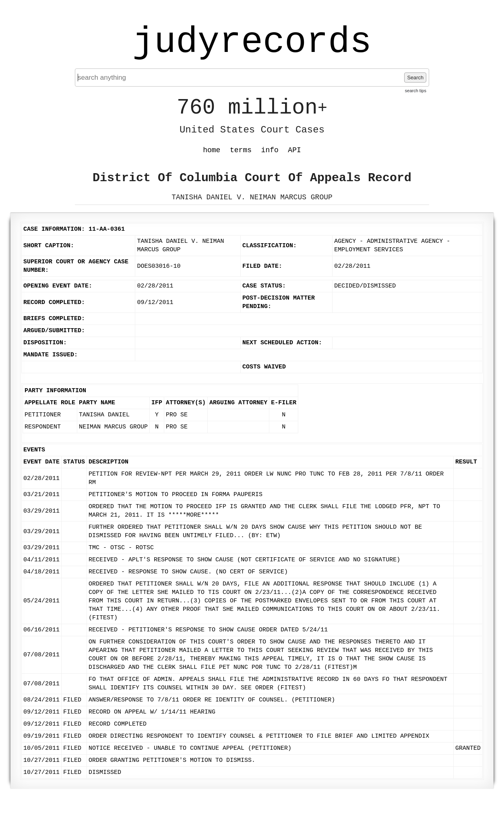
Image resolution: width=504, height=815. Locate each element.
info (270, 150)
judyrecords (252, 42)
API (294, 150)
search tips (416, 91)
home (212, 150)
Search (415, 78)
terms (241, 150)
